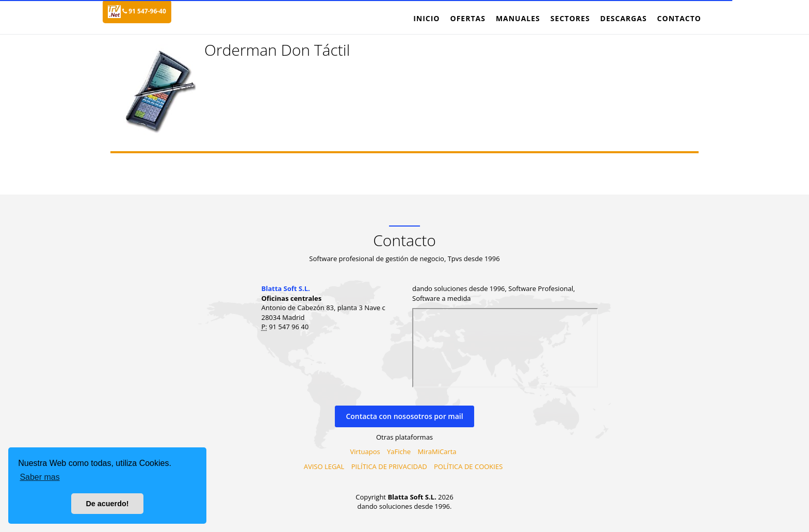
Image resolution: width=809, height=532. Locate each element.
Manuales (518, 18)
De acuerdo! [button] (107, 504)
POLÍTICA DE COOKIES (468, 466)
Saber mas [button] (39, 477)
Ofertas (467, 18)
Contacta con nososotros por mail (404, 416)
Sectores (570, 18)
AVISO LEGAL (324, 466)
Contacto (679, 18)
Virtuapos (365, 452)
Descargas (623, 18)
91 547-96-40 (144, 11)
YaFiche (399, 452)
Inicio (426, 18)
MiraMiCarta (437, 452)
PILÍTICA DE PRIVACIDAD (389, 466)
